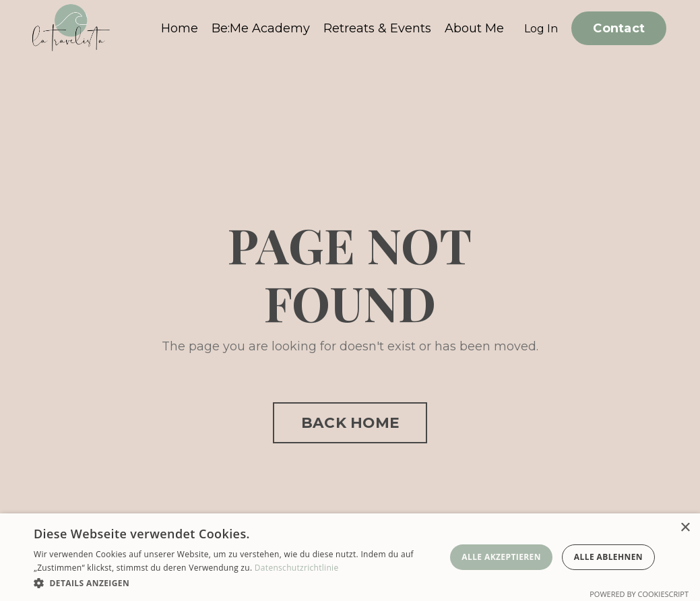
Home (180, 28)
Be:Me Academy (261, 28)
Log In (541, 29)
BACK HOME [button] (350, 422)
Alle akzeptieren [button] (501, 557)
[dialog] (350, 557)
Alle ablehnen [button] (608, 557)
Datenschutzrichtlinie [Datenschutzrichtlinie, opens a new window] (297, 568)
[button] (237, 583)
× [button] (685, 528)
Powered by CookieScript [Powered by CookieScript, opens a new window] (639, 594)
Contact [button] (619, 28)
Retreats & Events (377, 28)
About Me (474, 28)
